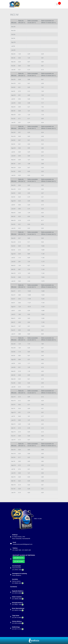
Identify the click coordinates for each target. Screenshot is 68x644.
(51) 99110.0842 (19, 561)
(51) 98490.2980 (18, 599)
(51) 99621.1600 (18, 604)
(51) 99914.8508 (18, 623)
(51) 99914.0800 (18, 593)
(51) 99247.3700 (18, 610)
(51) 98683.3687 (18, 583)
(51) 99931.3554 (18, 570)
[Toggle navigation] (57, 4)
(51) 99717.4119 (19, 558)
